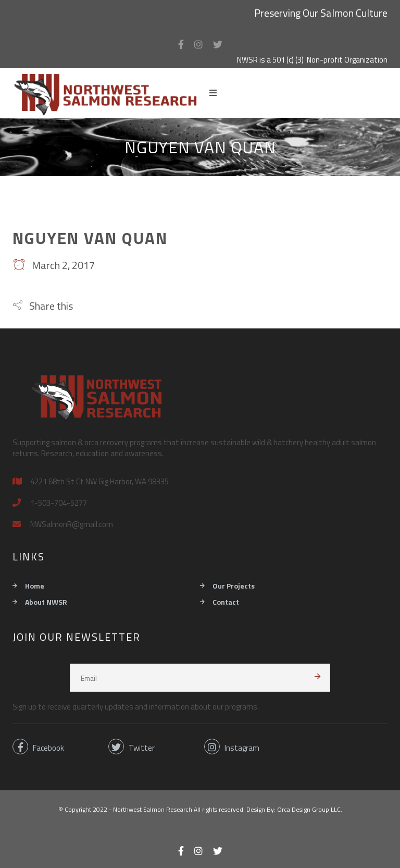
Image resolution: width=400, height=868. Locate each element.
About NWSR (46, 602)
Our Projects (234, 586)
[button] (43, 306)
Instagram (232, 747)
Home (35, 586)
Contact (226, 602)
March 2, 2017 (54, 265)
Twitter (132, 747)
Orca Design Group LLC (309, 809)
